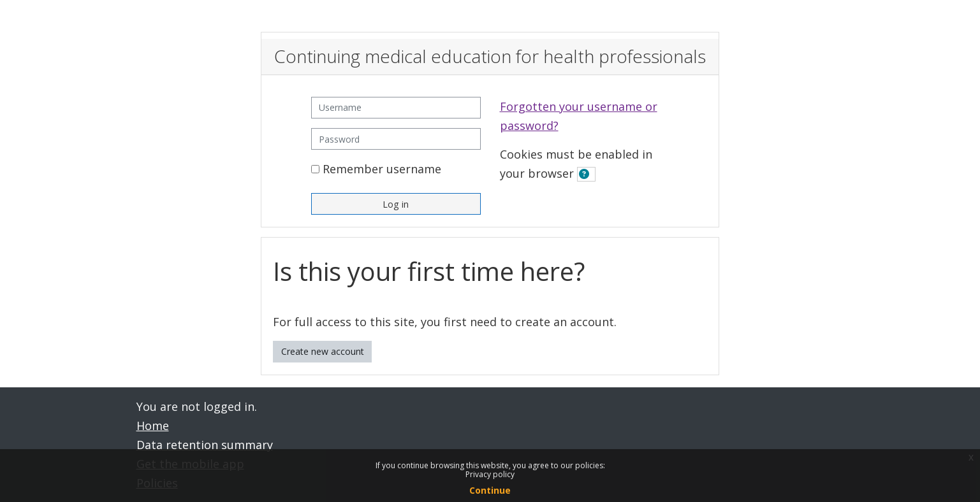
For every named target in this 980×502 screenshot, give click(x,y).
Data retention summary (205, 445)
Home (153, 426)
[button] (587, 174)
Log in (396, 204)
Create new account (323, 351)
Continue (490, 490)
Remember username (382, 169)
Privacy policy (490, 474)
